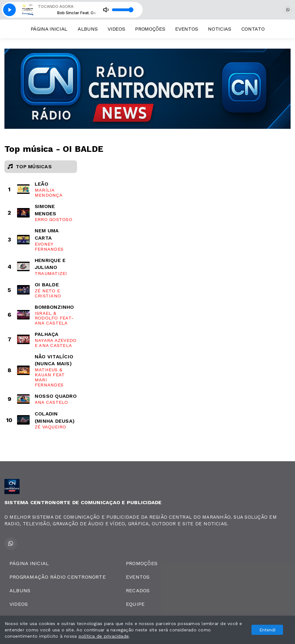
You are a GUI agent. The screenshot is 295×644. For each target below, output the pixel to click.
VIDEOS (116, 29)
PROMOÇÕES (150, 29)
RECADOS (138, 590)
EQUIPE (135, 604)
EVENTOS (186, 29)
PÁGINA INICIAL (49, 29)
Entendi (267, 630)
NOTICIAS (219, 29)
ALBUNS (88, 29)
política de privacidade (104, 636)
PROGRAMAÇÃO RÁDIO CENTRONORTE (58, 577)
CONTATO (253, 29)
